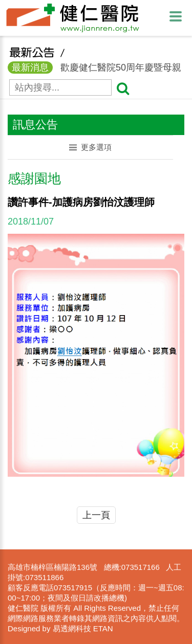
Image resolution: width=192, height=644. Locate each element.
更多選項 (90, 147)
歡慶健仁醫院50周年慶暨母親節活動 (94, 74)
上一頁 (96, 515)
